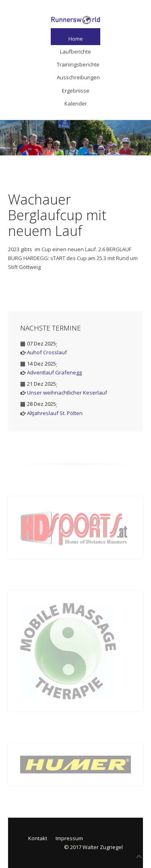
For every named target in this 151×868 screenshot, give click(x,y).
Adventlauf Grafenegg (54, 372)
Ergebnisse (76, 91)
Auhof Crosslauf (47, 352)
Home (76, 39)
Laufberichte (75, 52)
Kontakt (38, 838)
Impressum (69, 838)
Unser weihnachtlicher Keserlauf (67, 393)
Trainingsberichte (78, 64)
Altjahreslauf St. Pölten (55, 413)
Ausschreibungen (78, 77)
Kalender (76, 103)
